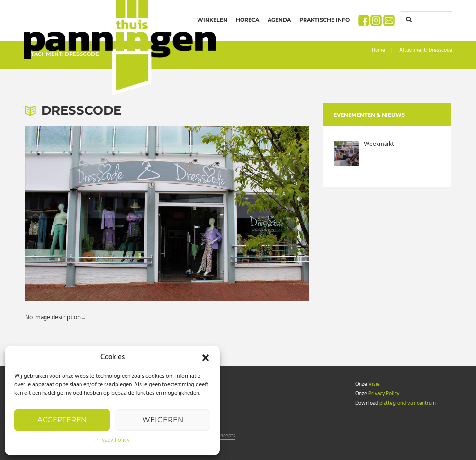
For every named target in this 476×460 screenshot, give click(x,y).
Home (378, 50)
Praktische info (324, 20)
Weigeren (163, 419)
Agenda (279, 20)
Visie (374, 384)
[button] (206, 358)
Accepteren (62, 419)
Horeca (247, 20)
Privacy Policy (112, 440)
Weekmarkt (379, 144)
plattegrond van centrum (408, 403)
